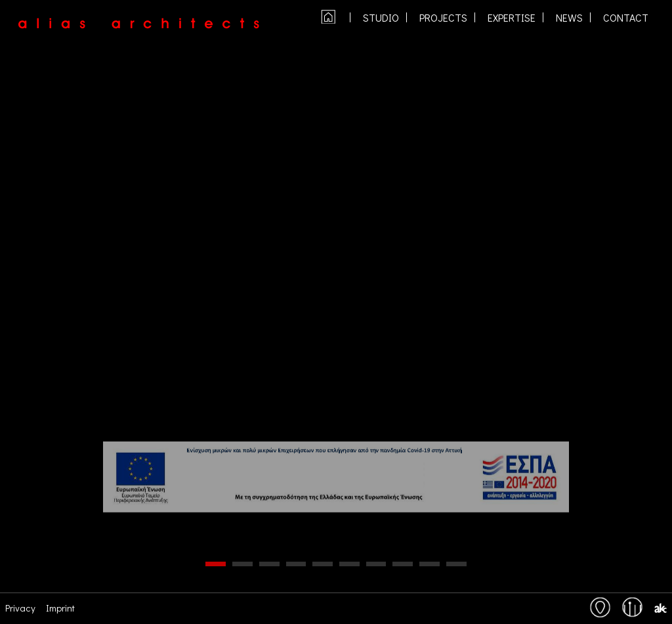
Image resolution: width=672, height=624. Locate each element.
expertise (512, 18)
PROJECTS (443, 18)
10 (456, 564)
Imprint (60, 608)
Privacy (20, 608)
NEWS (569, 18)
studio (381, 18)
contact (626, 18)
